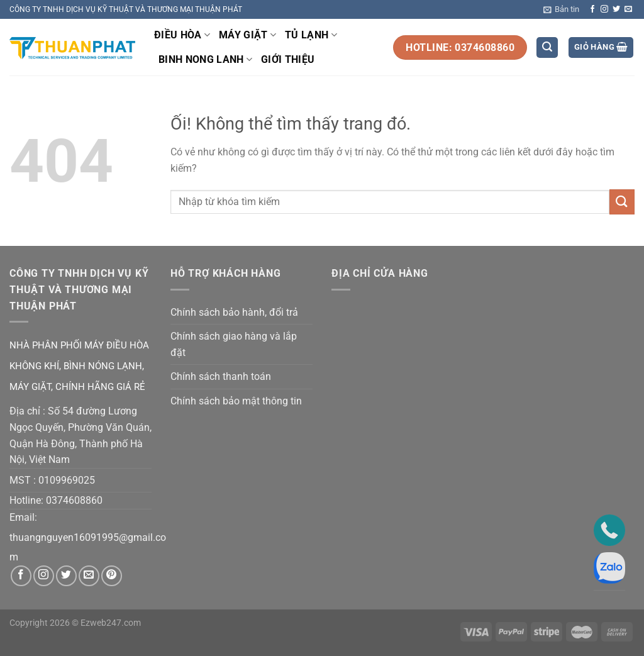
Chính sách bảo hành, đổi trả (234, 312)
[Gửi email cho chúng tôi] (628, 9)
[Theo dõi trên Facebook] (592, 9)
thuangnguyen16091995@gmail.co (88, 537)
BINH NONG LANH (205, 60)
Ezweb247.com (111, 623)
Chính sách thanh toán (221, 376)
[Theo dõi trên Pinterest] (112, 576)
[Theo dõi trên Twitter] (616, 9)
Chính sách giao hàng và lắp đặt (234, 344)
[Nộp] (622, 202)
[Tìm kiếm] (547, 47)
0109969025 (67, 480)
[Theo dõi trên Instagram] (604, 9)
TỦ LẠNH (311, 35)
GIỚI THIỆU (288, 59)
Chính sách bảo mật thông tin (236, 401)
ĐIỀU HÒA (182, 35)
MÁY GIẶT (247, 35)
